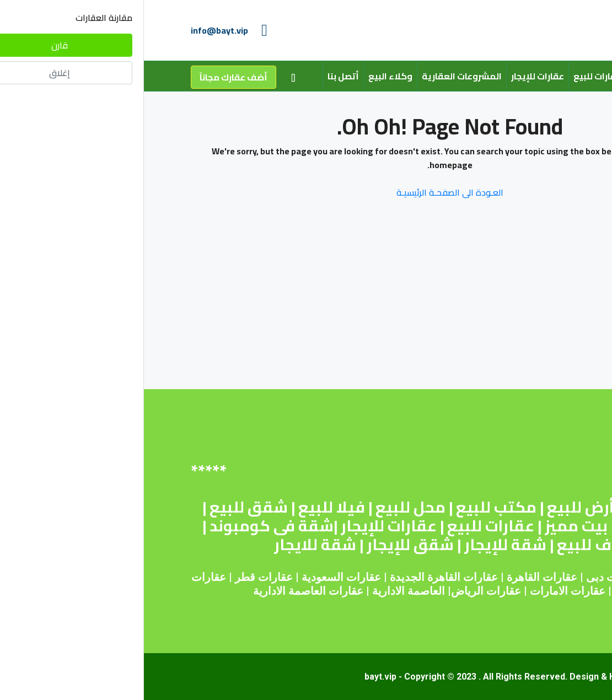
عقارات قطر (120, 577)
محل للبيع (267, 507)
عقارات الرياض (342, 591)
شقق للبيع (105, 507)
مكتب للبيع (352, 507)
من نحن (501, 76)
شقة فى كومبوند (128, 526)
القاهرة (379, 577)
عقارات (416, 577)
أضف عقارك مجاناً (90, 77)
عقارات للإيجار (394, 76)
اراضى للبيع (514, 526)
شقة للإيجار (361, 545)
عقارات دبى (470, 577)
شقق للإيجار (266, 545)
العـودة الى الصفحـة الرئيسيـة (306, 192)
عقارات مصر (536, 577)
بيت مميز (432, 526)
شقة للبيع (517, 507)
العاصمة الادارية (265, 591)
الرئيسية (543, 76)
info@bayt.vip (76, 30)
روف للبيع (447, 545)
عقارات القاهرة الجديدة (300, 577)
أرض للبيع (437, 507)
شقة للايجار (171, 545)
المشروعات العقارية (318, 76)
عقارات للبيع (453, 76)
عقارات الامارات (424, 591)
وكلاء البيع (246, 76)
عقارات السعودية (197, 577)
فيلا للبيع (188, 507)
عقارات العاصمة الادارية (164, 591)
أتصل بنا (199, 76)
